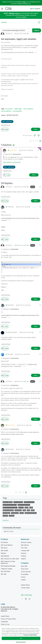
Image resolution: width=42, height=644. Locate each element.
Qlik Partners (25, 545)
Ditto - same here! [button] (7, 122)
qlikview (21, 508)
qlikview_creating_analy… (10, 508)
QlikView (4, 22)
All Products (4, 542)
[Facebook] (30, 599)
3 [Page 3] (37, 141)
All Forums (10, 531)
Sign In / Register (35, 9)
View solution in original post (12, 162)
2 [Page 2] (35, 141)
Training (23, 556)
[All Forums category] (4, 531)
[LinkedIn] (26, 599)
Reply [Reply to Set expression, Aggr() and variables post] (36, 129)
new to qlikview (28, 109)
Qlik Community (27, 595)
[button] (40, 33)
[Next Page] (40, 141)
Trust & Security (26, 572)
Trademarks (4, 622)
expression (18, 510)
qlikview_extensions (31, 513)
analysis (5, 516)
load (28, 510)
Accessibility (25, 574)
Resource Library (26, 542)
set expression (17, 111)
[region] (21, 635)
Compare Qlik (25, 551)
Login (24, 2)
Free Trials (24, 548)
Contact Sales (25, 588)
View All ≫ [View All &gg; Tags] (6, 520)
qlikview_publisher (8, 510)
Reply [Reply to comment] (34, 175)
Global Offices (25, 585)
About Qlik (24, 566)
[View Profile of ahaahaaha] (11, 207)
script (26, 508)
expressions (15, 513)
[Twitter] (22, 599)
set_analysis (6, 513)
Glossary (24, 553)
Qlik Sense (4, 548)
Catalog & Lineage (6, 569)
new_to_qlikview (6, 111)
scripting (12, 516)
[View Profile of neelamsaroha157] (12, 332)
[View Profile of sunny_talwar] (13, 150)
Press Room (25, 569)
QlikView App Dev (12, 115)
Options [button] (39, 22)
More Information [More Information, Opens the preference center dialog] (21, 642)
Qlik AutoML (5, 551)
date (24, 510)
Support (23, 559)
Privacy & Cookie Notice (8, 619)
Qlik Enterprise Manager (8, 566)
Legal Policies (5, 616)
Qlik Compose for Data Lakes (10, 559)
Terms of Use (5, 624)
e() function (9, 109)
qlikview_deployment (24, 505)
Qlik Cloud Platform (7, 545)
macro (22, 513)
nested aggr (18, 109)
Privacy (23, 577)
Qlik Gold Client (5, 571)
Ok (21, 638)
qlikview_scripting (29, 502)
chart (31, 508)
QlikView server (14, 13)
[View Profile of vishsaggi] (10, 354)
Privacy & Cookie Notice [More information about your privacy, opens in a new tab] (30, 635)
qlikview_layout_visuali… (10, 505)
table (33, 510)
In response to (12, 154)
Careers (23, 580)
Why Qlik (4, 574)
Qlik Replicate (5, 556)
